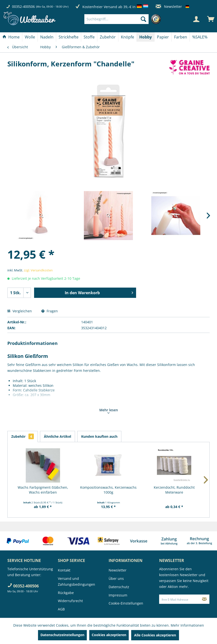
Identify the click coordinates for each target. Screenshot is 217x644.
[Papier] (163, 37)
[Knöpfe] (128, 37)
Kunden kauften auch (99, 436)
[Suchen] (143, 19)
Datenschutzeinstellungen (62, 635)
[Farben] (181, 37)
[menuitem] (124, 19)
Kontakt (64, 570)
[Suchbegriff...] (117, 19)
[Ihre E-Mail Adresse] (179, 599)
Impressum (118, 595)
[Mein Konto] (196, 19)
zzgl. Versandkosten (38, 270)
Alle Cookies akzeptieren (155, 635)
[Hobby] (146, 37)
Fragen (50, 311)
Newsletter (169, 6)
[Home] (11, 37)
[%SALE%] (200, 37)
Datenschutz (119, 587)
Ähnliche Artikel (57, 436)
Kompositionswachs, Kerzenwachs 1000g (108, 490)
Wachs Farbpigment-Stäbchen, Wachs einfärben (43, 490)
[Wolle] (30, 37)
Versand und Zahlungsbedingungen (77, 581)
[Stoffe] (89, 37)
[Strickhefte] (69, 37)
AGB (61, 609)
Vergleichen (20, 311)
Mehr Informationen (187, 625)
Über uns (116, 578)
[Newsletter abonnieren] (204, 599)
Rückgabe (66, 593)
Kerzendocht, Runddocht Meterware (174, 490)
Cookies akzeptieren (109, 635)
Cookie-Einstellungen (126, 603)
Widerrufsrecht (70, 601)
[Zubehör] (108, 37)
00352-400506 (23, 6)
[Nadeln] (47, 37)
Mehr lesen (109, 411)
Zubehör (23, 436)
